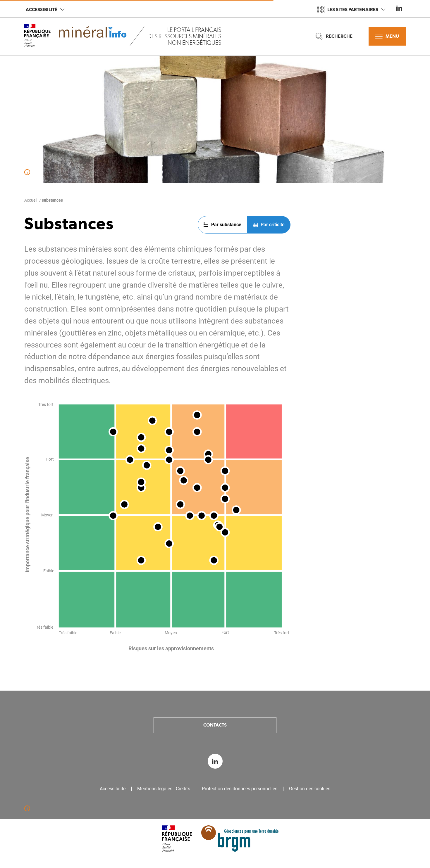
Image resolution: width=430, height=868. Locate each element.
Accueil (31, 200)
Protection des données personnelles (240, 789)
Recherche (334, 36)
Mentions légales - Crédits (164, 789)
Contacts (215, 725)
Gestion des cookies (310, 789)
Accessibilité (45, 9)
